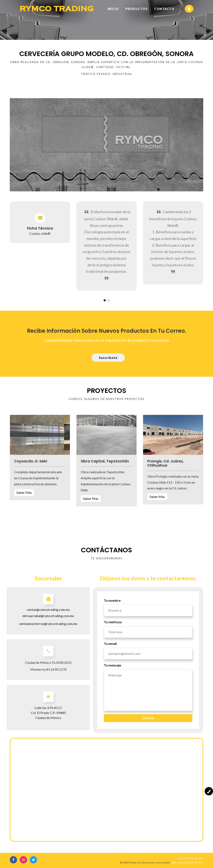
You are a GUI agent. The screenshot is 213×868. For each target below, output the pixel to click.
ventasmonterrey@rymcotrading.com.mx (48, 624)
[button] (40, 434)
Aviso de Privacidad (191, 858)
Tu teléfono (113, 622)
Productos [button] (137, 9)
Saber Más (24, 492)
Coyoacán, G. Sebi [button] (31, 461)
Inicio (113, 9)
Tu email (110, 644)
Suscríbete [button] (108, 358)
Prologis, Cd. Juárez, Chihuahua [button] (165, 463)
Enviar (148, 718)
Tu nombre (112, 600)
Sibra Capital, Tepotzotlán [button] (105, 461)
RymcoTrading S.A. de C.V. (187, 862)
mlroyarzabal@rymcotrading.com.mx (48, 616)
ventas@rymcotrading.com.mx (48, 610)
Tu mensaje (113, 665)
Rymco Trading (57, 9)
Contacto (164, 9)
